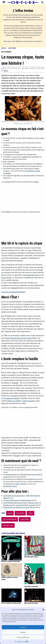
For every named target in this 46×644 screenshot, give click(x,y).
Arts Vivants (20, 513)
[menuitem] (5, 48)
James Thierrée (21, 484)
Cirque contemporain (10, 519)
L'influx (4, 48)
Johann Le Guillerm (14, 401)
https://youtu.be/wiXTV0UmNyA (13, 292)
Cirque (10, 513)
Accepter (23, 627)
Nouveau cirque (8, 525)
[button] (43, 610)
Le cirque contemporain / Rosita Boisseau (17, 500)
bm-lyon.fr (38, 41)
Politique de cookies (22, 641)
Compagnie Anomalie (11, 398)
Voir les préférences (23, 637)
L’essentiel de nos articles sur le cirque (16, 507)
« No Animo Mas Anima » (31, 275)
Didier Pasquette (29, 401)
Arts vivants (12, 48)
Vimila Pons (9, 484)
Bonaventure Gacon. (10, 486)
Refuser (23, 632)
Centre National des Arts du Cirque (18, 338)
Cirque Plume (6, 278)
